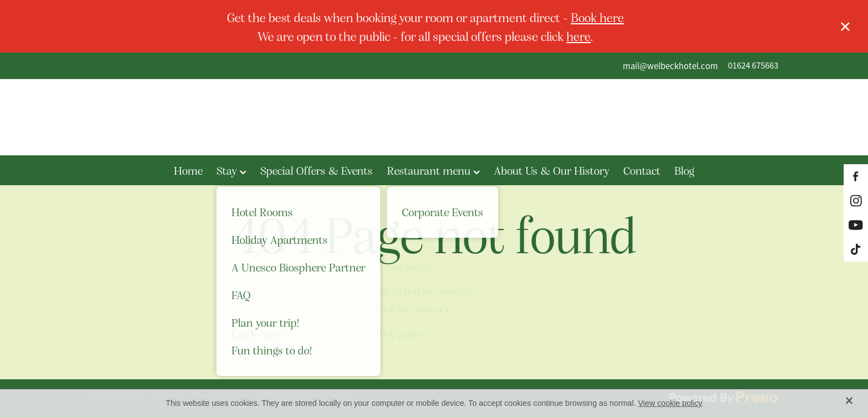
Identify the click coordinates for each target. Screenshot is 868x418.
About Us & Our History (552, 170)
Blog (684, 170)
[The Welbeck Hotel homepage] (434, 117)
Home (188, 170)
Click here (257, 334)
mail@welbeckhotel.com (670, 66)
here (578, 36)
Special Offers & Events (316, 170)
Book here (597, 17)
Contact (642, 170)
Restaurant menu (433, 170)
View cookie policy (670, 403)
